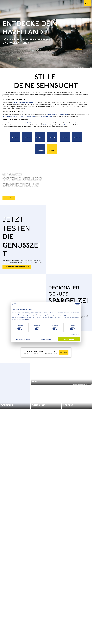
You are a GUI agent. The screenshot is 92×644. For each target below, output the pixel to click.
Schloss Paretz (51, 115)
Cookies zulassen (69, 339)
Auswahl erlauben (46, 339)
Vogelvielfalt (28, 123)
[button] (15, 137)
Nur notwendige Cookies (23, 339)
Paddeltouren (68, 125)
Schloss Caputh (64, 115)
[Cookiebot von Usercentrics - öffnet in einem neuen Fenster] (73, 304)
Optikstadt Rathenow (46, 117)
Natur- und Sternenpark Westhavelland (23, 103)
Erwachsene (49, 354)
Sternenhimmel (75, 123)
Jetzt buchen (64, 352)
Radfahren (46, 125)
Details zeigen (73, 334)
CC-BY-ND (90, 68)
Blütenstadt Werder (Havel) (27, 117)
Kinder (56, 354)
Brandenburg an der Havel (10, 117)
